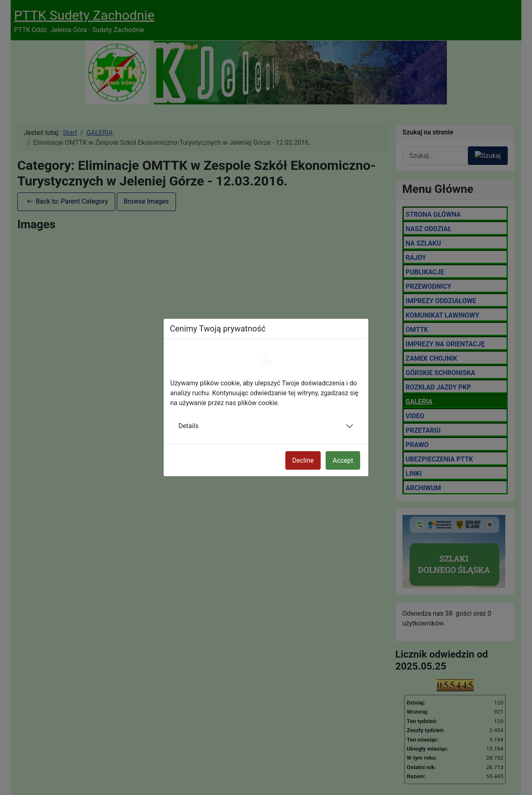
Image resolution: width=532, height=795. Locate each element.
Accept (343, 460)
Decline (303, 460)
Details (189, 426)
